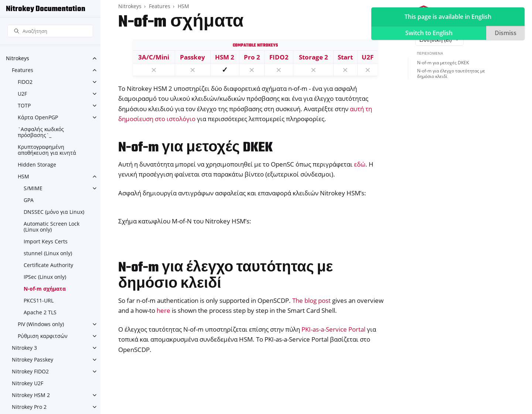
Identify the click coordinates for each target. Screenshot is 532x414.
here (163, 310)
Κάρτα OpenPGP (38, 117)
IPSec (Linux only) (45, 277)
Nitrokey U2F (28, 383)
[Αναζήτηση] (50, 31)
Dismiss (506, 33)
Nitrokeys (18, 58)
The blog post (311, 300)
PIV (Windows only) (41, 324)
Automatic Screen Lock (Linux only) (52, 227)
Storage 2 (313, 57)
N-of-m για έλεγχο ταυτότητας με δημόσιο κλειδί (451, 74)
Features (23, 70)
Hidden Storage (37, 165)
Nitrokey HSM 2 (31, 395)
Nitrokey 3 (24, 348)
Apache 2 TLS (40, 312)
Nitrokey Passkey (33, 360)
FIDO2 (25, 82)
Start (345, 57)
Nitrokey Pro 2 (29, 407)
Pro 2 (252, 57)
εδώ (360, 164)
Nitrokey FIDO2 (30, 371)
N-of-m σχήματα (45, 289)
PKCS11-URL (39, 300)
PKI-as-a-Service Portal (333, 329)
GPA (29, 200)
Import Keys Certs (46, 241)
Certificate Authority (48, 265)
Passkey (192, 57)
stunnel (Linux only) (48, 253)
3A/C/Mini (154, 57)
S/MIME (33, 188)
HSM (23, 176)
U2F (22, 94)
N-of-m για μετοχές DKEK (443, 63)
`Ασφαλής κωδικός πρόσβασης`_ (41, 132)
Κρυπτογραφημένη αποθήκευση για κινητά (47, 150)
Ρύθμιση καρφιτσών (43, 336)
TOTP (24, 105)
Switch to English (429, 33)
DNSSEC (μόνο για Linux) (54, 212)
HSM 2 (225, 57)
